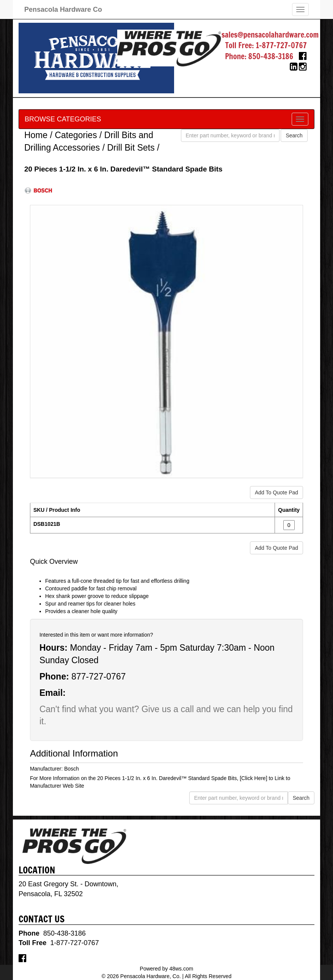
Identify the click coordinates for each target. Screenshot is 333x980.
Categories (76, 135)
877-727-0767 (98, 676)
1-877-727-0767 (281, 45)
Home (36, 135)
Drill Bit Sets (131, 148)
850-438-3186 (271, 56)
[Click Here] (253, 778)
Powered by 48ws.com (167, 969)
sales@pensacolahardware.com (270, 35)
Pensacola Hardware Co (63, 9)
